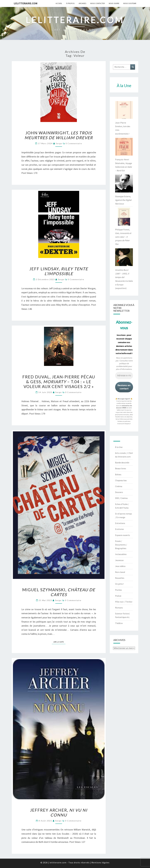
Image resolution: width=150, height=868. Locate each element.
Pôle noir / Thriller (124, 602)
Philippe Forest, (123, 237)
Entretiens (120, 523)
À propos (70, 3)
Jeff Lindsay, (59, 271)
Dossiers (119, 492)
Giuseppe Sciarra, (123, 200)
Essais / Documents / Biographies (121, 545)
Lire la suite (59, 642)
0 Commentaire (74, 143)
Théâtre (119, 623)
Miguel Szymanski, (59, 592)
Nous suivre (114, 3)
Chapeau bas (121, 480)
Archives (82, 3)
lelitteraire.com (26, 3)
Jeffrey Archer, (59, 812)
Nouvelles (120, 578)
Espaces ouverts (123, 535)
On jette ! (119, 584)
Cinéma (119, 486)
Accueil (59, 3)
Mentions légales (100, 862)
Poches (118, 590)
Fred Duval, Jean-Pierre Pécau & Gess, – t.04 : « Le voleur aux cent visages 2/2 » (59, 382)
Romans (119, 608)
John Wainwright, (59, 135)
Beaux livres (121, 468)
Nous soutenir (130, 3)
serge (59, 143)
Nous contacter (98, 3)
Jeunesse (119, 560)
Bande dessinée (122, 463)
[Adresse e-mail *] (124, 376)
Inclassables (121, 554)
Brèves (118, 474)
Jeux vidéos (120, 566)
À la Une (119, 447)
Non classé (120, 572)
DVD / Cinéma (121, 498)
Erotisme (119, 529)
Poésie (118, 596)
